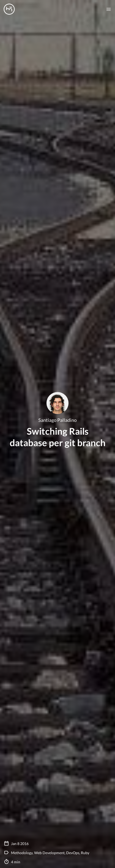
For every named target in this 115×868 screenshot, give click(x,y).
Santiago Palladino (57, 420)
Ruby (85, 853)
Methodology (22, 853)
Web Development (49, 853)
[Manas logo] (9, 9)
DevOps (73, 853)
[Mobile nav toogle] (109, 9)
